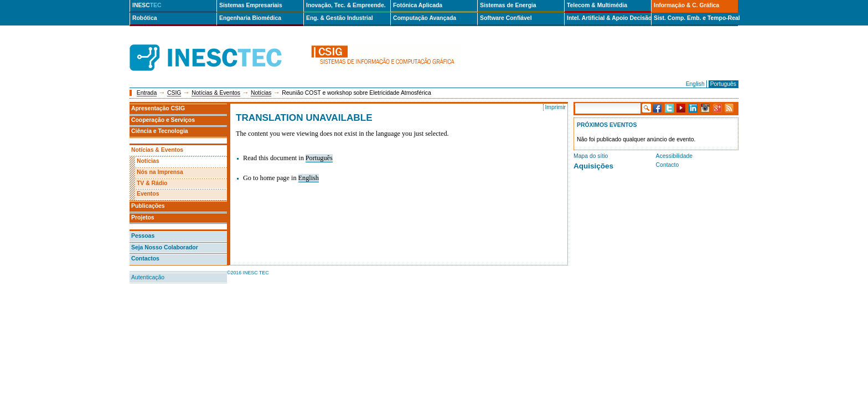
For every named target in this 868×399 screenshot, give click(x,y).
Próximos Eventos (607, 125)
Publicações (148, 206)
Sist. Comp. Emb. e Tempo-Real (696, 18)
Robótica (144, 18)
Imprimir (555, 107)
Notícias (261, 93)
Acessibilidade (674, 156)
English (695, 84)
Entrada (147, 93)
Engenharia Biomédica (250, 18)
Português (723, 84)
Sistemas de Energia (508, 5)
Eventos (148, 194)
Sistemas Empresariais (251, 5)
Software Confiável (506, 18)
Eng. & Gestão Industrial (340, 18)
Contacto (668, 165)
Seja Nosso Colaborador (165, 247)
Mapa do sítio (591, 156)
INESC (147, 5)
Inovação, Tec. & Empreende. (346, 5)
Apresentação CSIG (158, 108)
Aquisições (593, 166)
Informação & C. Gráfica (686, 5)
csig (385, 58)
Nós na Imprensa (160, 172)
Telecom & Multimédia (597, 5)
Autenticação (148, 277)
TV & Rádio (152, 183)
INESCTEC (218, 45)
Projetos (143, 218)
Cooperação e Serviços (163, 120)
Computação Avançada (425, 18)
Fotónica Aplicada (418, 5)
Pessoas (143, 236)
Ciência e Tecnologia (160, 131)
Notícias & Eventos (216, 93)
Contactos (145, 259)
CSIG (174, 93)
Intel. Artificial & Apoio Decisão (609, 18)
